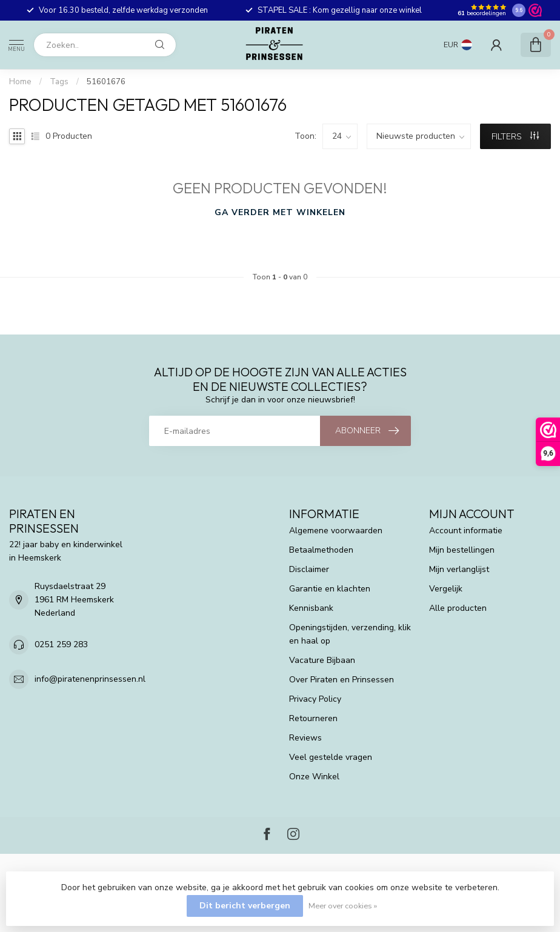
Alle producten (458, 608)
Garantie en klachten (330, 589)
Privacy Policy (315, 699)
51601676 (106, 82)
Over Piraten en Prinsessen (342, 680)
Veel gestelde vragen (331, 757)
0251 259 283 (61, 644)
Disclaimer (309, 569)
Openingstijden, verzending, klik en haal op (350, 634)
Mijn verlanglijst (459, 569)
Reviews (305, 738)
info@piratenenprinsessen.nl (90, 679)
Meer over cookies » (343, 906)
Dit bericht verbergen (245, 906)
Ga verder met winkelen (280, 212)
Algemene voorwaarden (336, 531)
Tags (59, 82)
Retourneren (313, 718)
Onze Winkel (314, 777)
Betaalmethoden (321, 550)
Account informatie (466, 531)
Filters (515, 137)
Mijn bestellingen (462, 550)
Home (20, 82)
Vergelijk (446, 589)
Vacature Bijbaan (322, 660)
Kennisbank (311, 608)
